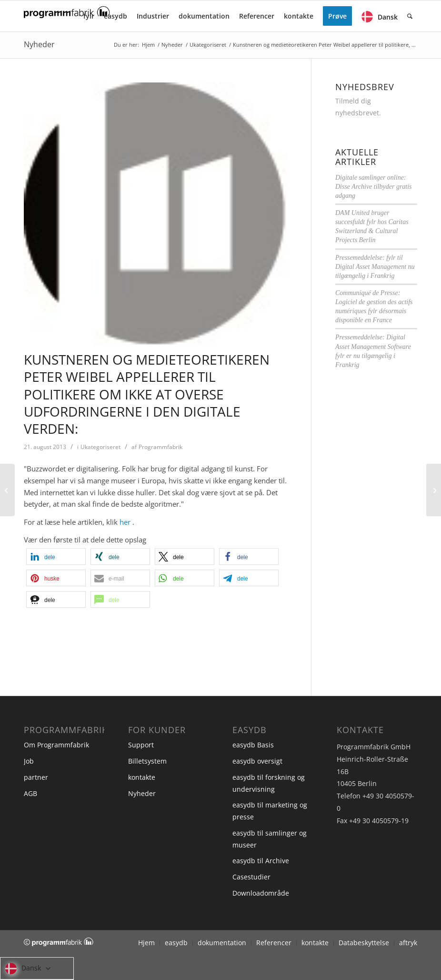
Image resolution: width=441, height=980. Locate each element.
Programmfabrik (160, 447)
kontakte (142, 777)
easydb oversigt (257, 761)
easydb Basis (253, 745)
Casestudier (251, 877)
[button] (56, 556)
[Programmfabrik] (67, 19)
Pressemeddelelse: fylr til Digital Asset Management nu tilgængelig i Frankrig (375, 267)
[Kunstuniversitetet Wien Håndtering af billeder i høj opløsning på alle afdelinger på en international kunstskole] (434, 490)
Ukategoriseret (100, 447)
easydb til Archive (261, 861)
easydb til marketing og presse (270, 811)
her (125, 522)
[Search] (410, 16)
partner (36, 777)
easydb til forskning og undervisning (269, 783)
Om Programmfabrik (56, 745)
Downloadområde (261, 893)
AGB (30, 793)
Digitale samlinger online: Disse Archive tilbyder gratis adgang (374, 187)
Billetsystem (147, 761)
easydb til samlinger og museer (270, 839)
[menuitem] (89, 16)
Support (141, 745)
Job (29, 761)
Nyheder (39, 44)
